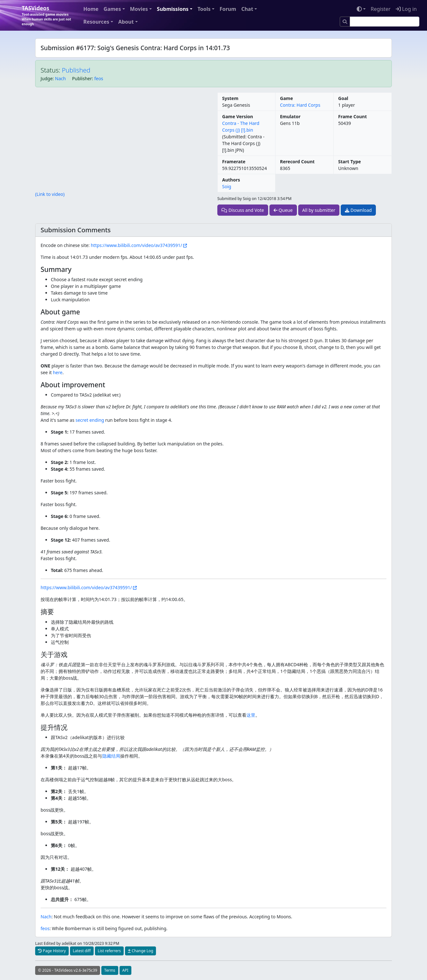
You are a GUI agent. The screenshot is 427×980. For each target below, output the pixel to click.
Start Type (349, 162)
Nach (60, 78)
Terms (110, 970)
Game (287, 98)
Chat (247, 9)
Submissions (173, 9)
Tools (204, 9)
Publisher (82, 78)
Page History (52, 951)
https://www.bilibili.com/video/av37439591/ (136, 245)
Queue (283, 210)
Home (91, 9)
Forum (228, 9)
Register (381, 9)
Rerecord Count (297, 162)
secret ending (90, 420)
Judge (47, 78)
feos (99, 78)
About (126, 22)
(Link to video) (50, 194)
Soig (227, 186)
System (230, 98)
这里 (251, 715)
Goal (343, 98)
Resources (96, 22)
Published (76, 70)
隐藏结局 (111, 756)
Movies (139, 9)
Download (358, 210)
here (58, 372)
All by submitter (319, 210)
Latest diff (82, 951)
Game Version (238, 116)
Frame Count (353, 116)
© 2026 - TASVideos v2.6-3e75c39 (68, 970)
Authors (231, 180)
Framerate (234, 162)
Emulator (290, 116)
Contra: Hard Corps (300, 105)
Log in (406, 9)
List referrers (109, 951)
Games (112, 9)
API (125, 970)
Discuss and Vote (243, 210)
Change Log (140, 951)
